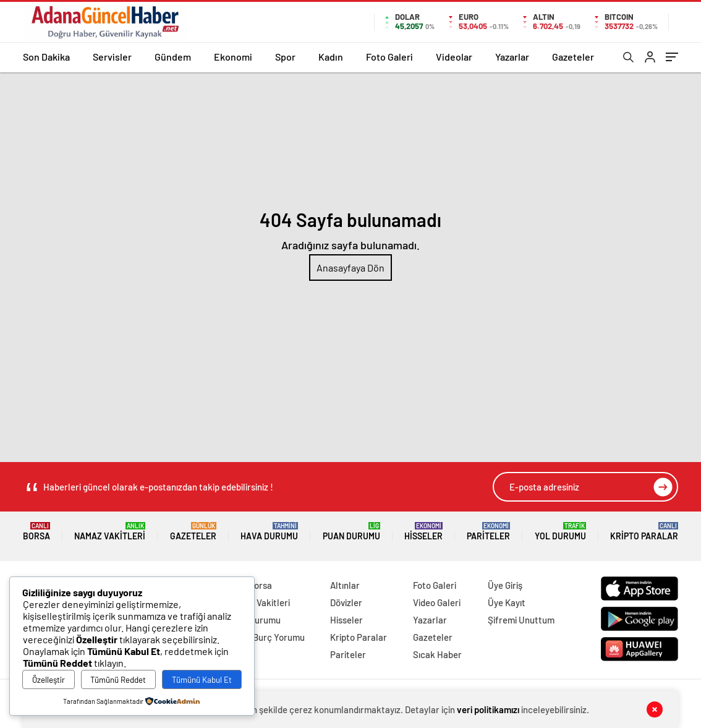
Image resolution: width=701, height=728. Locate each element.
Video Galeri (437, 602)
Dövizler (346, 602)
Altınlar (345, 585)
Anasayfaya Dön (350, 268)
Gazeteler (573, 57)
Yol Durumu (560, 532)
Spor (285, 57)
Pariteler (488, 532)
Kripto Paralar (644, 532)
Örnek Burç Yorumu (266, 637)
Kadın (331, 57)
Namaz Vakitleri (110, 532)
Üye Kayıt (507, 602)
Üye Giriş (505, 585)
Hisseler (423, 532)
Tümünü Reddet (118, 680)
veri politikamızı (488, 709)
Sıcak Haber (437, 654)
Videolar (454, 57)
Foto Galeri (389, 57)
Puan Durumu (351, 532)
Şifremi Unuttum (521, 620)
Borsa (36, 532)
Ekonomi (233, 57)
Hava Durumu (269, 532)
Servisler (112, 57)
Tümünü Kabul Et (202, 680)
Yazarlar (512, 57)
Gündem (173, 57)
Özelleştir (49, 680)
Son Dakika (46, 57)
